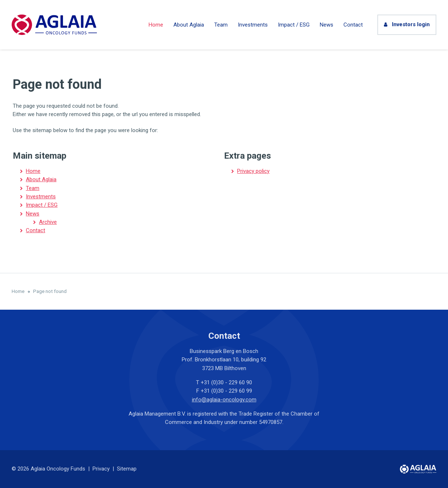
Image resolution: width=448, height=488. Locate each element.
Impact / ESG (294, 25)
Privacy (101, 469)
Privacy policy (253, 171)
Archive (48, 222)
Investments (253, 25)
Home (156, 25)
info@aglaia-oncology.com (224, 400)
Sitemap (127, 469)
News (327, 25)
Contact (353, 25)
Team (221, 25)
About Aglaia (189, 25)
